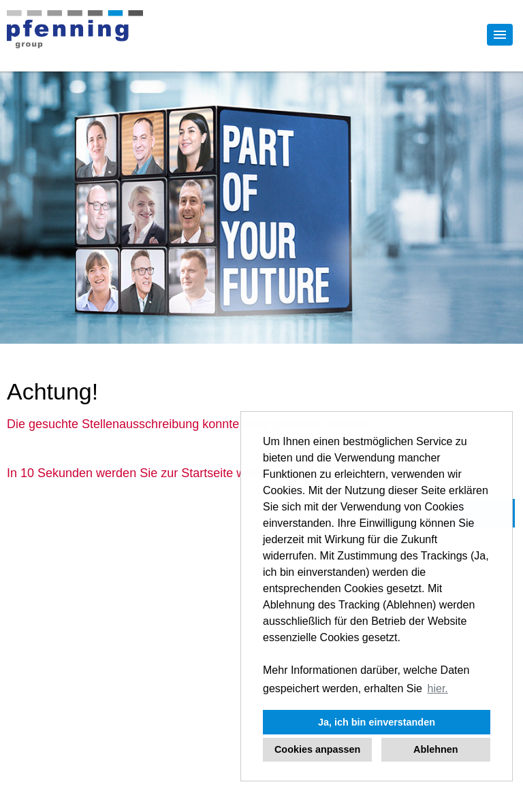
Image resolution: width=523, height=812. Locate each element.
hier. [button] (438, 688)
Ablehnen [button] (436, 749)
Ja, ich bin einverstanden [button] (377, 722)
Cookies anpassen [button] (317, 749)
